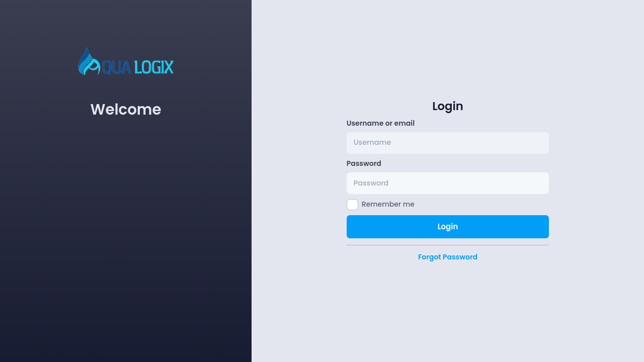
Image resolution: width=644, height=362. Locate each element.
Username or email (381, 123)
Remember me (388, 204)
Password (364, 163)
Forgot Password (448, 257)
